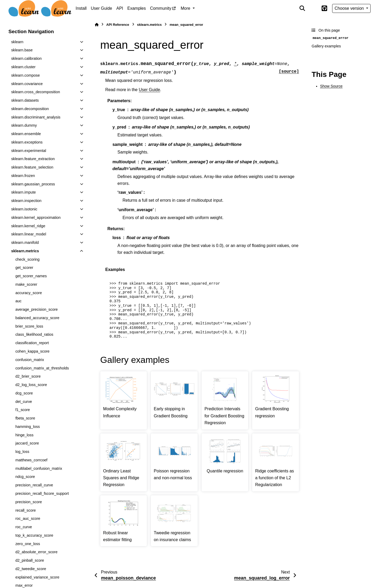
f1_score (23, 410)
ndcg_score (25, 477)
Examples (137, 8)
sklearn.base (22, 50)
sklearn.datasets (25, 100)
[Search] (302, 8)
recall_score (26, 510)
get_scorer (24, 268)
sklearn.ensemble (26, 134)
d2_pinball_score (30, 560)
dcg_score (24, 393)
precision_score (29, 502)
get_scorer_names (31, 276)
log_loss (22, 452)
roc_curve (24, 527)
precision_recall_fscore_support (42, 493)
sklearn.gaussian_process (33, 184)
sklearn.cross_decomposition (36, 92)
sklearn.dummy (24, 125)
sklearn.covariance (27, 84)
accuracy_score (29, 293)
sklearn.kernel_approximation (36, 218)
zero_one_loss (28, 544)
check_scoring (27, 259)
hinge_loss (24, 435)
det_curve (24, 402)
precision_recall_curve (34, 485)
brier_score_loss (29, 326)
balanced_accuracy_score (37, 318)
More (186, 8)
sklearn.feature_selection (32, 167)
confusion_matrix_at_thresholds (42, 368)
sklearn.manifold (25, 243)
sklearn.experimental (29, 151)
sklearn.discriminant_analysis (36, 117)
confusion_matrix (30, 360)
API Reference (118, 25)
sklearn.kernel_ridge (28, 226)
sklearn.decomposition (30, 109)
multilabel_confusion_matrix (39, 468)
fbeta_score (25, 418)
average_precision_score (36, 309)
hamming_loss (28, 427)
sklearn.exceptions (27, 142)
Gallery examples (326, 46)
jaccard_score (27, 443)
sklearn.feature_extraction (33, 159)
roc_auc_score (28, 518)
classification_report (32, 343)
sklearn (17, 42)
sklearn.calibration (26, 58)
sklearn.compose (25, 75)
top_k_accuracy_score (34, 535)
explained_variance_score (37, 577)
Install (81, 8)
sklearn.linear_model (29, 234)
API (120, 8)
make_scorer (26, 284)
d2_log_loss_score (31, 385)
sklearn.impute (23, 192)
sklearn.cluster (23, 67)
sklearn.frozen (23, 176)
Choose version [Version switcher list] (350, 8)
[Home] (97, 25)
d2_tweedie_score (31, 569)
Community (161, 8)
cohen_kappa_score (32, 351)
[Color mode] (313, 8)
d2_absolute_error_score (36, 552)
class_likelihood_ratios (34, 334)
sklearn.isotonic (24, 209)
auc (18, 301)
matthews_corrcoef (31, 460)
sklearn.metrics (25, 251)
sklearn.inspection (26, 201)
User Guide (101, 8)
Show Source (331, 86)
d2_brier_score (28, 376)
